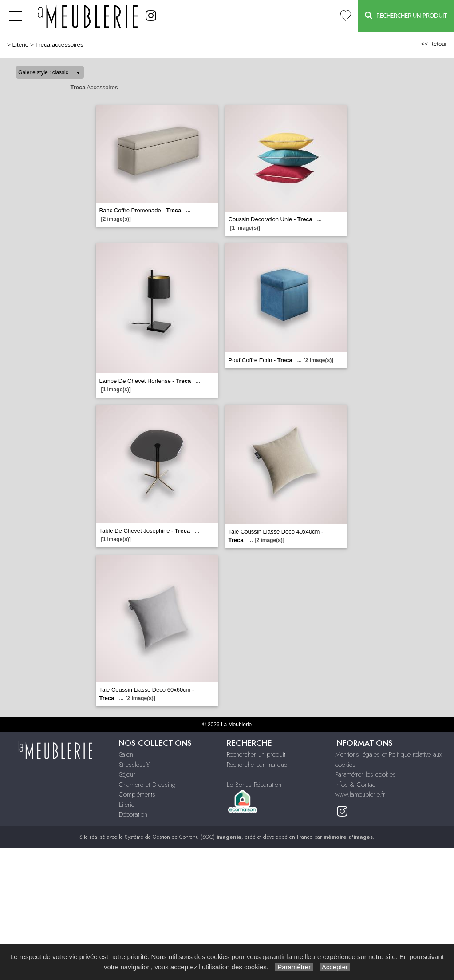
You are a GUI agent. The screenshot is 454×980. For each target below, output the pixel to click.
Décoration (133, 814)
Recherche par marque (257, 765)
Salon (126, 754)
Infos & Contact (356, 785)
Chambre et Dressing (147, 785)
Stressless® (135, 765)
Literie (21, 45)
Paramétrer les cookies (365, 774)
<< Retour (434, 44)
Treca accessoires (59, 45)
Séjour (127, 774)
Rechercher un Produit (406, 15)
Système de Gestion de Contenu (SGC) (183, 837)
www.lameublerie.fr (360, 794)
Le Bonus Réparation (254, 785)
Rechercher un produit (256, 754)
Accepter (335, 967)
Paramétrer (294, 967)
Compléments (137, 794)
